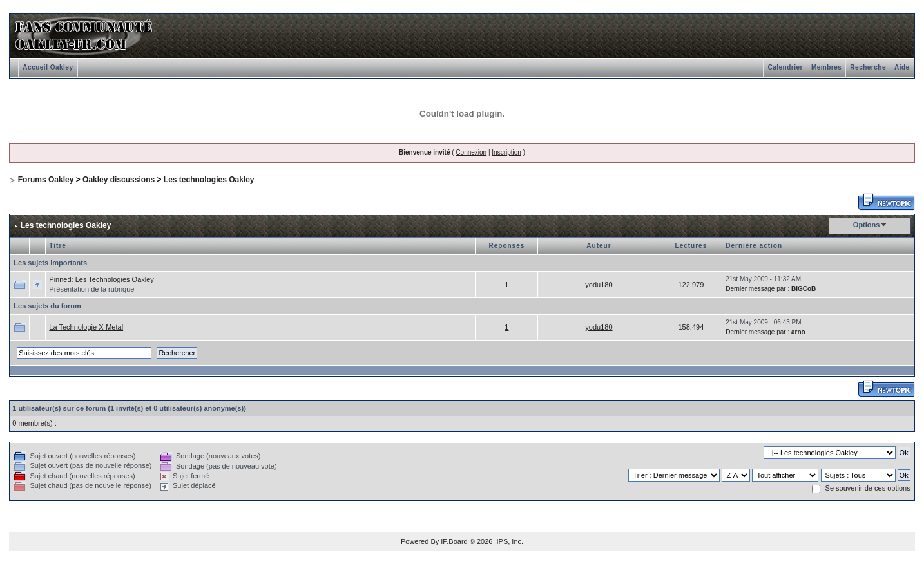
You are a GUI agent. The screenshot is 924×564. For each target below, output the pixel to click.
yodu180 (599, 285)
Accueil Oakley (48, 67)
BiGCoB (804, 289)
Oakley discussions (119, 180)
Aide (902, 67)
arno (798, 332)
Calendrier (785, 67)
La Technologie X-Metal (86, 327)
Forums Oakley (46, 180)
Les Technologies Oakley (115, 279)
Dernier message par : (757, 289)
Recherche (868, 67)
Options (867, 225)
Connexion (471, 152)
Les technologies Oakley (209, 180)
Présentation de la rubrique (91, 289)
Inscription (506, 152)
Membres (826, 67)
